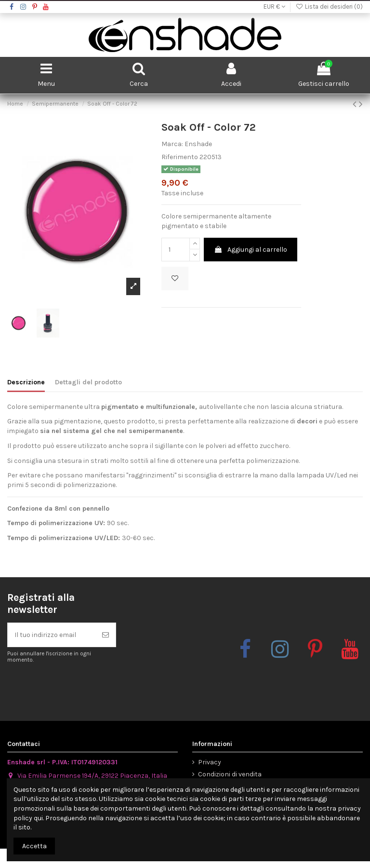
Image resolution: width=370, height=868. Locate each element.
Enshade (198, 144)
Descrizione (26, 382)
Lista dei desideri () (329, 7)
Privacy (210, 762)
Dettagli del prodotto (88, 382)
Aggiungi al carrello (251, 250)
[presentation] (88, 688)
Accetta (34, 846)
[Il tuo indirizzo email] (52, 635)
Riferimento (180, 157)
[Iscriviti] (106, 635)
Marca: (172, 144)
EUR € (274, 7)
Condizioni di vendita (230, 774)
